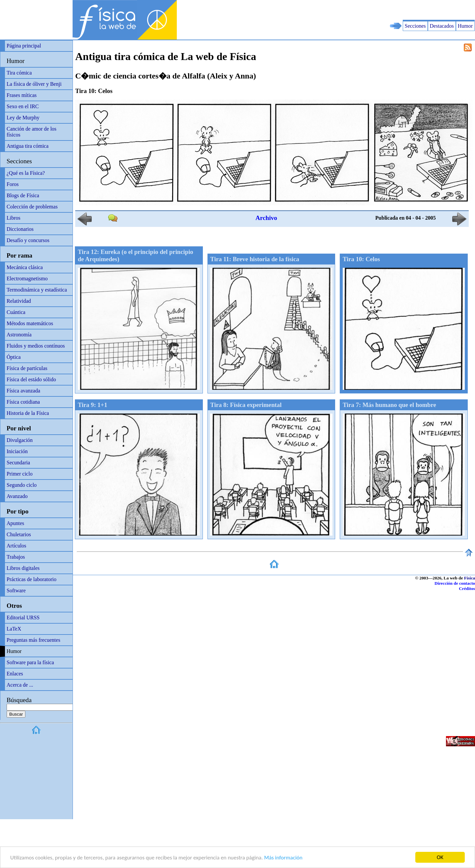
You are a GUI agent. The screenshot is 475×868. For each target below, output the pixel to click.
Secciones (415, 26)
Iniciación (17, 451)
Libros (14, 218)
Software (16, 590)
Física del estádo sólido (31, 379)
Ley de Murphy (23, 118)
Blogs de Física (23, 195)
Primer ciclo (20, 474)
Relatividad (19, 301)
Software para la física (30, 662)
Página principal (24, 46)
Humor (465, 26)
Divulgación (20, 440)
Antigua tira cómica (28, 146)
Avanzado (17, 496)
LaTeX (14, 629)
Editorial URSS (23, 618)
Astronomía (19, 335)
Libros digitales (23, 568)
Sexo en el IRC (23, 106)
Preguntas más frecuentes (33, 640)
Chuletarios (19, 534)
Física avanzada (23, 391)
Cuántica (16, 312)
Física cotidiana (23, 402)
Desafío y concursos (28, 240)
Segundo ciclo (22, 485)
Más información (283, 858)
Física (470, 578)
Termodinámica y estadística (37, 290)
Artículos (16, 546)
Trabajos (16, 557)
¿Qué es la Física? (26, 173)
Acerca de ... (20, 685)
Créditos (467, 589)
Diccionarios (20, 229)
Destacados (442, 26)
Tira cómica (19, 73)
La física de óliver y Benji (34, 84)
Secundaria (18, 463)
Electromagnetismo (27, 279)
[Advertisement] (398, 10)
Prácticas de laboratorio (32, 579)
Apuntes (15, 523)
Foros (13, 184)
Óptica (14, 357)
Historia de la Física (28, 413)
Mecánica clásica (25, 267)
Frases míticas (22, 95)
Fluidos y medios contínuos (36, 346)
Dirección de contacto (455, 583)
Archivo (266, 218)
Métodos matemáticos (30, 323)
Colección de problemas (32, 207)
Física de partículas (27, 368)
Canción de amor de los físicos (32, 132)
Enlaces (15, 674)
